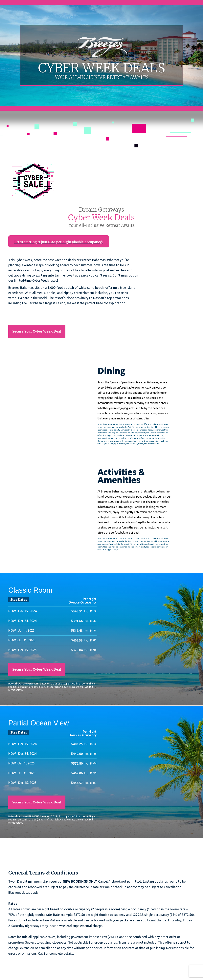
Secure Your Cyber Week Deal (37, 331)
